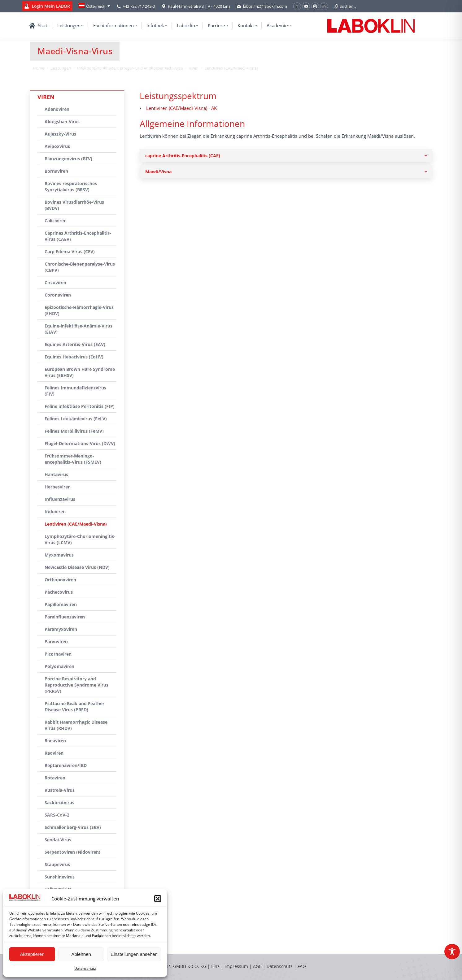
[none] (94, 6)
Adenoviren (57, 109)
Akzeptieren (32, 954)
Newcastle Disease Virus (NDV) (77, 567)
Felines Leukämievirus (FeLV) (76, 419)
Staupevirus (57, 864)
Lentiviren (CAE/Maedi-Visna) (76, 524)
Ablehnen (81, 954)
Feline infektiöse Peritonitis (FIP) (80, 406)
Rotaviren (55, 778)
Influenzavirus (60, 499)
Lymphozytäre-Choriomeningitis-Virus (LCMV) (80, 539)
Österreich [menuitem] (96, 6)
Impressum (236, 966)
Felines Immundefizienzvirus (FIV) (75, 391)
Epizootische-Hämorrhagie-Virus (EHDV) (79, 310)
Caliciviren (56, 221)
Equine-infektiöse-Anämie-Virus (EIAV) (78, 329)
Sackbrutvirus (59, 802)
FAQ (302, 966)
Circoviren (55, 282)
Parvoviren (56, 642)
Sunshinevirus (60, 877)
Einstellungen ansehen (134, 954)
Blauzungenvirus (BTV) (68, 159)
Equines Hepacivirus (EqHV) (74, 357)
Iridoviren (55, 512)
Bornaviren (56, 171)
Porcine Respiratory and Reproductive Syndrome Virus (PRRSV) (76, 685)
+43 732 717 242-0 (139, 6)
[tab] (286, 156)
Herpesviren (58, 487)
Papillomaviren (61, 604)
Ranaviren (55, 741)
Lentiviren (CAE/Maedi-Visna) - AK (181, 108)
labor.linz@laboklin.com (262, 6)
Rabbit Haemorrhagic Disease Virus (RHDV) (76, 725)
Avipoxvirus (57, 146)
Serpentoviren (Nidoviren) (72, 852)
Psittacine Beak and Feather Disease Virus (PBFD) (74, 707)
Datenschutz (85, 968)
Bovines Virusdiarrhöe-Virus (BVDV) (74, 205)
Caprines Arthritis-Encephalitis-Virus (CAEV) (78, 236)
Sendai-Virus (58, 840)
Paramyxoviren (61, 629)
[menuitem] (94, 6)
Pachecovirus (59, 592)
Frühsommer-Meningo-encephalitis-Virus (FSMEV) (73, 459)
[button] (158, 899)
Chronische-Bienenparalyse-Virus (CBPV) (80, 267)
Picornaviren (58, 654)
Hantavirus (56, 474)
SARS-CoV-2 (57, 815)
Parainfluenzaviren (65, 617)
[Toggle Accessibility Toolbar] (452, 952)
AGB (258, 966)
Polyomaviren (59, 666)
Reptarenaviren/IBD (66, 765)
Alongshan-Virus (62, 121)
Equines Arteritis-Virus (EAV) (75, 344)
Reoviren (54, 753)
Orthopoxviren (60, 580)
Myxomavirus (59, 555)
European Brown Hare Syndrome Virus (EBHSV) (80, 372)
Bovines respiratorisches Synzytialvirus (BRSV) (71, 186)
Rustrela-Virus (60, 790)
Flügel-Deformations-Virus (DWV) (80, 443)
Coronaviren (58, 295)
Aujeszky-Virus (60, 134)
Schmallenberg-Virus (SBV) (73, 827)
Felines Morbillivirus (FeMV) (74, 431)
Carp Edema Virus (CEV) (70, 252)
